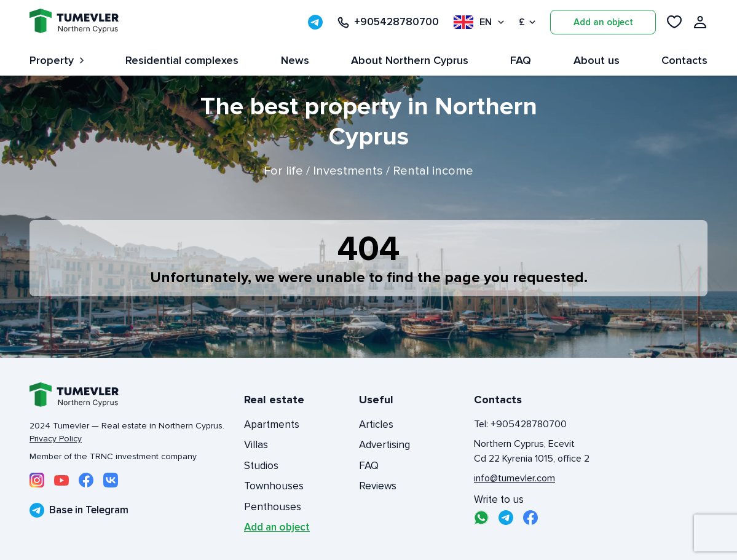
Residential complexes (182, 60)
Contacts (684, 60)
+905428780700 (388, 22)
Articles (376, 424)
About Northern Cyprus (410, 60)
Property (57, 60)
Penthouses (273, 507)
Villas (256, 445)
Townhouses (274, 486)
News (295, 60)
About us (597, 60)
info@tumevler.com (514, 478)
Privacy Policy (56, 439)
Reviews (378, 486)
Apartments (272, 424)
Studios (261, 466)
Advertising (384, 445)
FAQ (521, 60)
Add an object (603, 22)
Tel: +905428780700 (520, 424)
